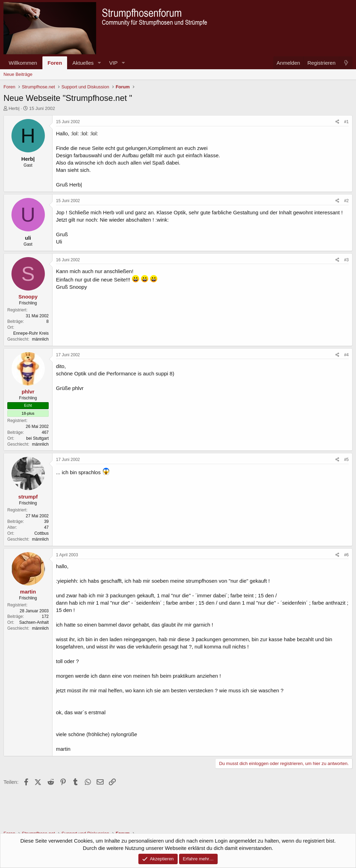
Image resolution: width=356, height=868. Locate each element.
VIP (113, 63)
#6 (346, 555)
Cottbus (42, 533)
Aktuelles (83, 63)
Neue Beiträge (18, 74)
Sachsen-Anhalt (34, 622)
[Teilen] (337, 122)
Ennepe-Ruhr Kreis (31, 333)
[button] (99, 63)
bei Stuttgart (37, 438)
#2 (346, 201)
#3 (346, 260)
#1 (346, 122)
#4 (346, 355)
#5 (346, 460)
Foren (55, 63)
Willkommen (23, 63)
